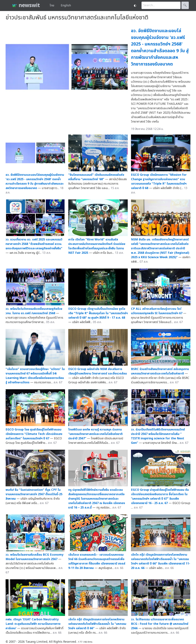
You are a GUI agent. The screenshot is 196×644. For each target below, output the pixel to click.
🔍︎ (185, 5)
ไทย (52, 6)
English (66, 6)
